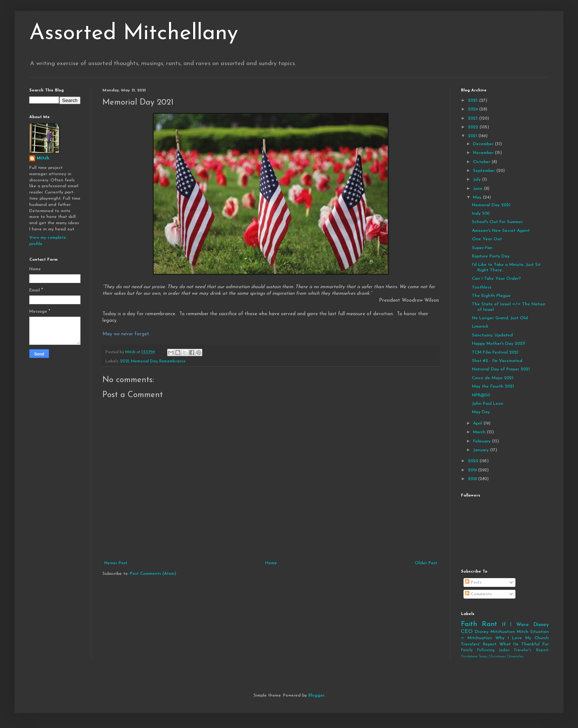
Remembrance (172, 361)
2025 (474, 101)
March (480, 432)
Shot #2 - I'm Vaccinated (497, 361)
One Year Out (487, 239)
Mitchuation (503, 632)
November (484, 153)
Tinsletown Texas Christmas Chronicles (492, 657)
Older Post (426, 563)
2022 (474, 127)
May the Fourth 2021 (493, 386)
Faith (469, 624)
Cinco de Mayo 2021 (493, 378)
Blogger (316, 695)
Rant (489, 624)
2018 (473, 479)
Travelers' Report (479, 644)
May (478, 197)
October (482, 162)
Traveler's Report (531, 650)
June (478, 189)
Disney (482, 632)
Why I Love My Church (522, 638)
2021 (125, 361)
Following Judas (493, 650)
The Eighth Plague (491, 296)
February (483, 441)
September (485, 171)
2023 (474, 118)
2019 (473, 470)
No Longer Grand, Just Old (500, 318)
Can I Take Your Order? (496, 279)
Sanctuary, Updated (492, 335)
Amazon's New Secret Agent (501, 231)
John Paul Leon (488, 404)
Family (467, 650)
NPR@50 (481, 395)
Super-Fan (482, 248)
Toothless (482, 287)
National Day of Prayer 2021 (501, 369)
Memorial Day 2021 (491, 205)
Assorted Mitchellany (134, 34)
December (484, 144)
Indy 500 (481, 214)
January (482, 450)
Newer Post (116, 563)
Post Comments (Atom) (153, 574)
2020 (474, 461)
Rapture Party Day (491, 256)
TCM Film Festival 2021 (495, 352)
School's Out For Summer (497, 222)
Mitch (43, 158)
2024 (474, 109)
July (478, 180)
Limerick (480, 327)
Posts (473, 582)
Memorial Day (144, 361)
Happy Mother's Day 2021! (498, 344)
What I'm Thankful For (524, 644)
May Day (481, 412)
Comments (478, 594)
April (478, 423)
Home (271, 563)
